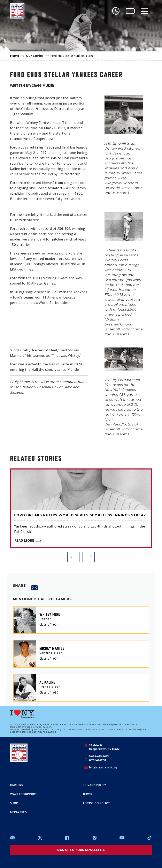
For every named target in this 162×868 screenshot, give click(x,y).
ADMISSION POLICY (96, 803)
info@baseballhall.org (103, 767)
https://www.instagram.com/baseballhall (94, 838)
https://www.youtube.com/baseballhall (122, 838)
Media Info (18, 812)
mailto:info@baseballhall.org (13, 838)
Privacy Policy (94, 785)
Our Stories (35, 56)
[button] (73, 557)
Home (15, 56)
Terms (87, 794)
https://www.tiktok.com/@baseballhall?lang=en (149, 838)
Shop (14, 803)
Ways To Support (23, 794)
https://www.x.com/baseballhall (40, 837)
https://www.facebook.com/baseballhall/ (67, 838)
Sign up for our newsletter (81, 850)
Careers (17, 785)
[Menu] (145, 11)
